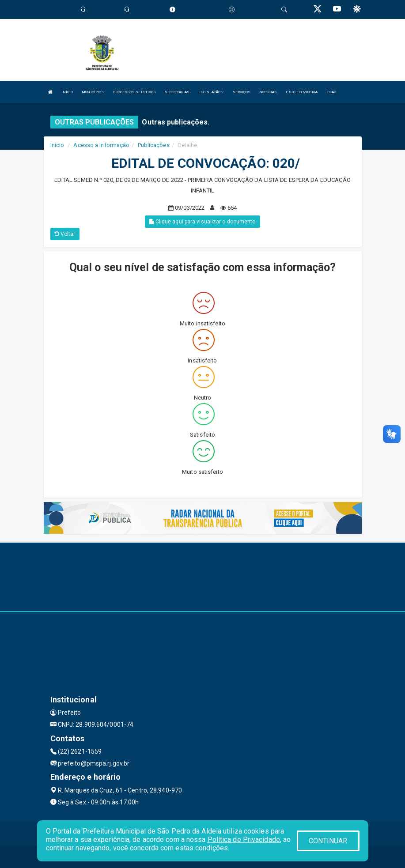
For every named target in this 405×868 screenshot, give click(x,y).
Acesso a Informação (101, 145)
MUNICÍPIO (93, 92)
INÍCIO (67, 92)
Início (57, 145)
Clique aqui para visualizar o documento (202, 222)
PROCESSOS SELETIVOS (134, 92)
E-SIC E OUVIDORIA (302, 92)
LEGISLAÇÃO (211, 92)
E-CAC (331, 92)
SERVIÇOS (242, 92)
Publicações (154, 145)
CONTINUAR (328, 841)
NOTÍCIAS (268, 92)
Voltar (65, 234)
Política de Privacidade (244, 840)
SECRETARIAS (177, 92)
